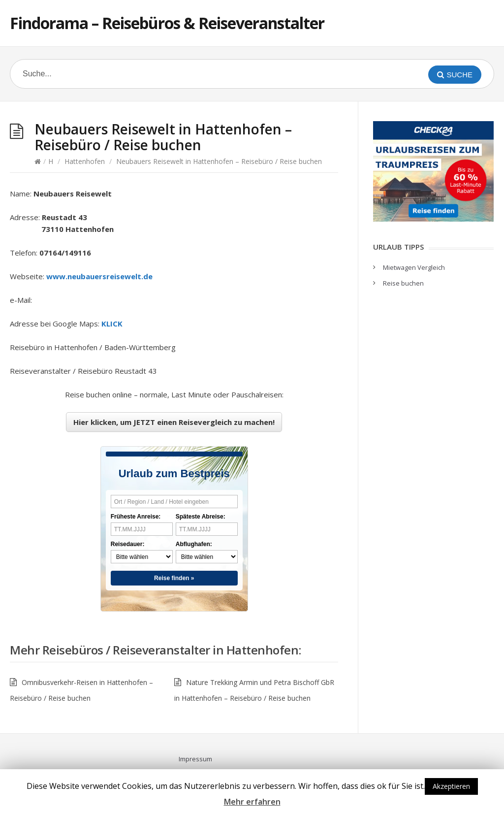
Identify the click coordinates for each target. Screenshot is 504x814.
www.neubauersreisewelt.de (99, 276)
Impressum (195, 759)
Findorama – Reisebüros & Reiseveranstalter (167, 23)
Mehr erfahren (252, 802)
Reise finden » (174, 578)
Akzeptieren (451, 786)
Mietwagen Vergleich (414, 267)
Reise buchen (403, 283)
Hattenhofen (85, 161)
